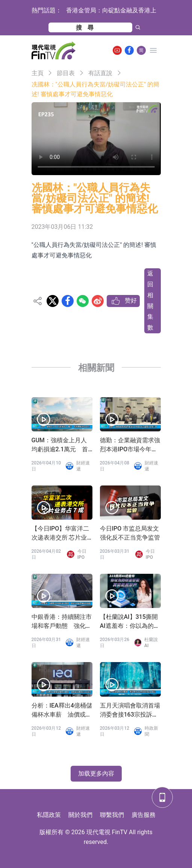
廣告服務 (144, 815)
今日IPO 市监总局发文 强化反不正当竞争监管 (130, 533)
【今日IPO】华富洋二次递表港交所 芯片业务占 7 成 (60, 534)
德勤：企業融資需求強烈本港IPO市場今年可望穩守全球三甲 (130, 445)
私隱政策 (49, 815)
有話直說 (100, 73)
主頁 (38, 73)
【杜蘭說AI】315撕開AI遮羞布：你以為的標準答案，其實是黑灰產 (130, 622)
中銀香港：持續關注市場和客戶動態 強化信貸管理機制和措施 (62, 622)
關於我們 (80, 815)
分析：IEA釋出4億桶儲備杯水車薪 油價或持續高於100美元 (62, 711)
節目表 (66, 73)
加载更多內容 (96, 773)
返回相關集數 (150, 300)
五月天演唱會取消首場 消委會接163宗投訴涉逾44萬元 (130, 711)
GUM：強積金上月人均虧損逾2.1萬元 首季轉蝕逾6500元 (60, 445)
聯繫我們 (112, 815)
